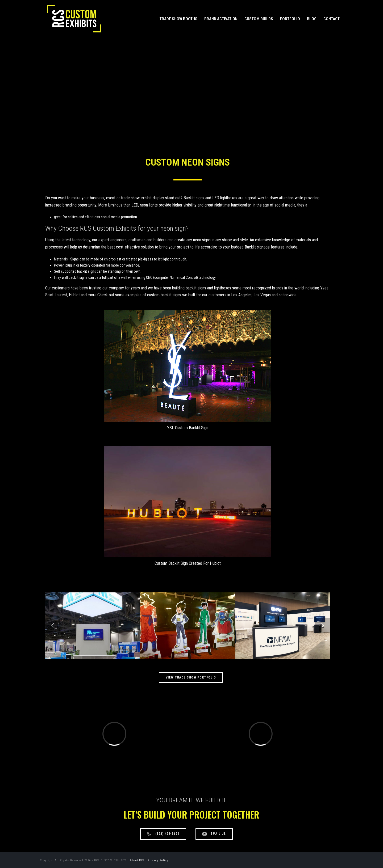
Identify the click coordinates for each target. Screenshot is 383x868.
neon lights (149, 205)
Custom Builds (259, 19)
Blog (312, 19)
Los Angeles (241, 295)
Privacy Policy (158, 860)
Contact (332, 19)
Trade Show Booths (178, 19)
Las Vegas (262, 295)
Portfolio (290, 19)
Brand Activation (221, 19)
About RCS (137, 860)
